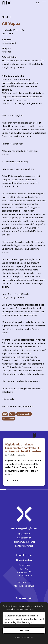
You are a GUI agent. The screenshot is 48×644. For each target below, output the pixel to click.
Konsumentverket (24, 546)
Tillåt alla (24, 630)
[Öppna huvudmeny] (44, 3)
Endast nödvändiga (24, 637)
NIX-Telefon (24, 534)
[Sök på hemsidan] (38, 3)
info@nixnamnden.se (24, 586)
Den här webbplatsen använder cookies (23, 606)
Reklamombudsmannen (24, 542)
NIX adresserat (24, 538)
